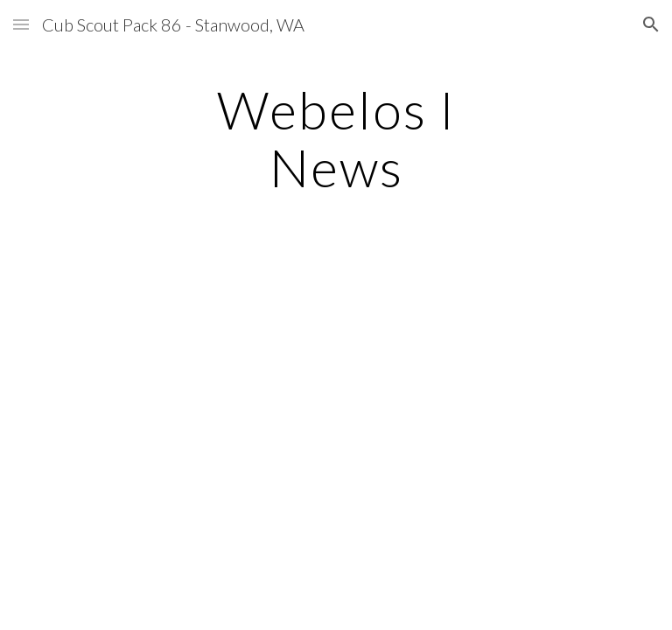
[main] (336, 138)
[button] (21, 24)
